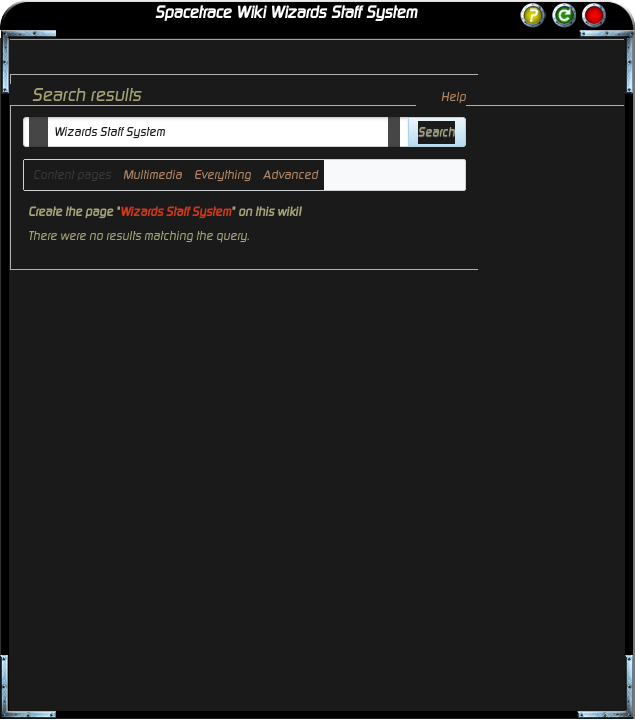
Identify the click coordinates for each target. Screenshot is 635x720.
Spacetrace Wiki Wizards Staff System (286, 13)
